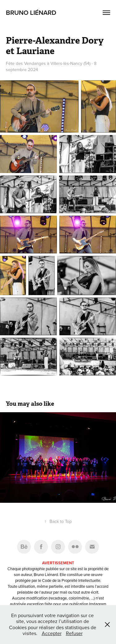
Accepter (52, 633)
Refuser (74, 633)
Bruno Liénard (31, 12)
